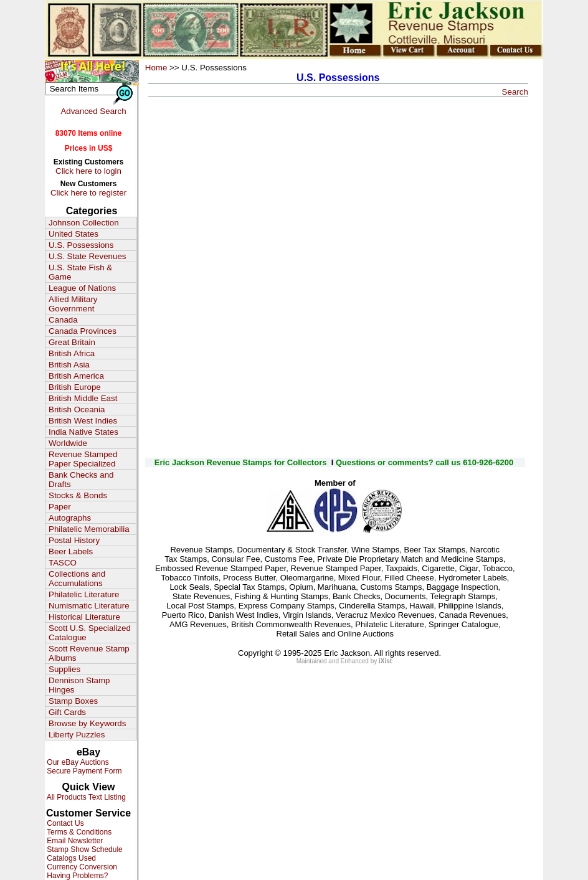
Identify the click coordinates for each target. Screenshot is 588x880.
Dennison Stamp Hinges (79, 685)
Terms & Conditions (78, 832)
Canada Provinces (83, 331)
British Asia (69, 365)
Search (515, 92)
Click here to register (88, 193)
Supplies (64, 669)
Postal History (74, 540)
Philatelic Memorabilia (89, 529)
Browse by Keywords (87, 723)
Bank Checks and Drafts (81, 480)
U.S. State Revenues (87, 256)
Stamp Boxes (73, 701)
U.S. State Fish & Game (80, 272)
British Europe (75, 387)
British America (76, 376)
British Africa (72, 353)
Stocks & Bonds (78, 495)
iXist (385, 661)
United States (73, 234)
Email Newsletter (74, 841)
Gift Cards (67, 712)
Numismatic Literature (89, 606)
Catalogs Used (70, 858)
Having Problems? (76, 876)
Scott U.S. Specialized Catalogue (90, 633)
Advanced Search (93, 111)
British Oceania (77, 409)
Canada (63, 320)
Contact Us (64, 823)
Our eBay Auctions (77, 762)
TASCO (63, 563)
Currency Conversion (81, 867)
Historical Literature (84, 617)
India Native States (83, 432)
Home (156, 68)
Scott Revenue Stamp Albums (89, 653)
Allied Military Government (73, 304)
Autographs (70, 518)
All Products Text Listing (85, 797)
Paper (60, 507)
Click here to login (88, 171)
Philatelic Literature (84, 594)
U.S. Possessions (81, 245)
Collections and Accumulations (77, 579)
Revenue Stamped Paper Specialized (83, 459)
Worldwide (68, 443)
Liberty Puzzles (77, 735)
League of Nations (82, 288)
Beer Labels (71, 551)
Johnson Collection (84, 223)
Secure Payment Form (83, 771)
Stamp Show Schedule (84, 849)
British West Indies (83, 421)
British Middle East (83, 398)
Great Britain (72, 342)
